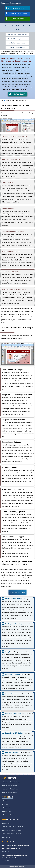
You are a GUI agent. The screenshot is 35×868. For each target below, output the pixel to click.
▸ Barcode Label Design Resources (13, 827)
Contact (17, 29)
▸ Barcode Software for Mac (10, 789)
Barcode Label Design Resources (17, 35)
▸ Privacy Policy (7, 837)
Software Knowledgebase (17, 47)
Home (7, 26)
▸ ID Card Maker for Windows (11, 785)
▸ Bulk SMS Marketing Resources (12, 830)
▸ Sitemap (5, 804)
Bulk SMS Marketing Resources (18, 39)
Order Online (16, 26)
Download (27, 26)
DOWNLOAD (20, 94)
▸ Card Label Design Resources (12, 834)
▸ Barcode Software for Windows (12, 782)
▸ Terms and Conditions (9, 815)
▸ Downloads (6, 808)
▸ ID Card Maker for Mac (9, 793)
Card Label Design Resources (17, 43)
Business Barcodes (10, 3)
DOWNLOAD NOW (17, 592)
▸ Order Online (7, 811)
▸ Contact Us (6, 823)
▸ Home (5, 801)
